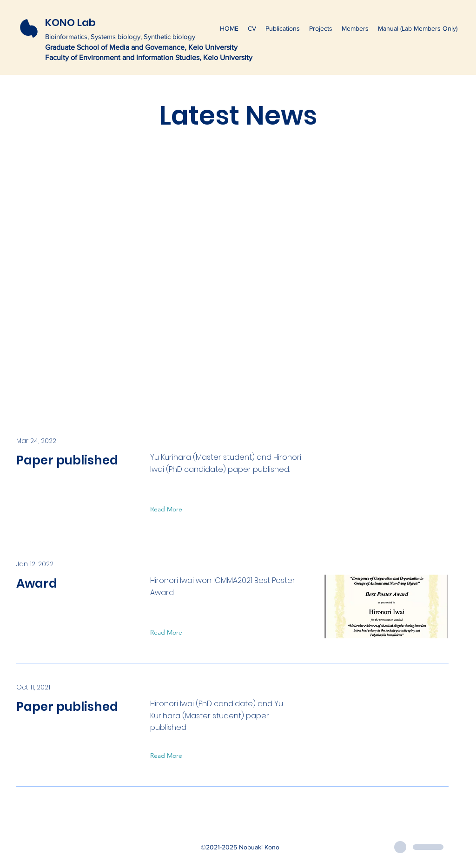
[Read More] (168, 510)
